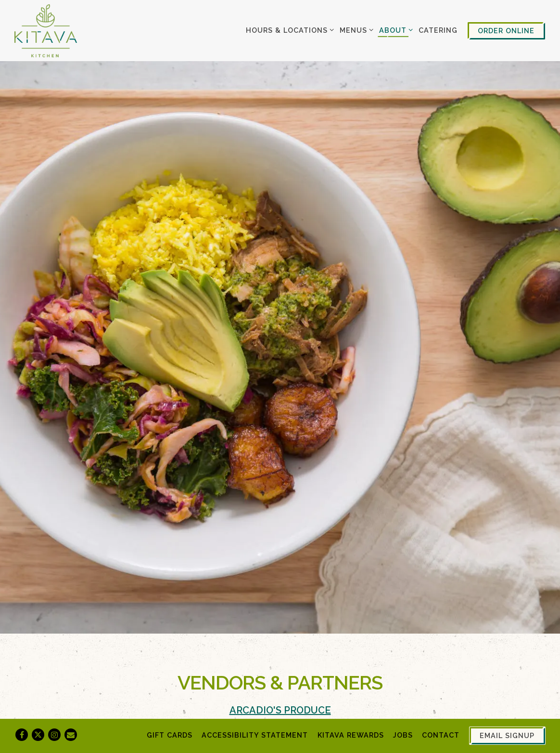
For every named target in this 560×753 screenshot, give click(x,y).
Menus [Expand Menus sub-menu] (355, 29)
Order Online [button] (506, 31)
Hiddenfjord (202, 710)
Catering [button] (438, 30)
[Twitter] (38, 735)
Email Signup (507, 735)
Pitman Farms (202, 673)
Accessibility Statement (255, 735)
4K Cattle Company (222, 691)
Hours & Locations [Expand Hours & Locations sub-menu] (288, 29)
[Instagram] (54, 735)
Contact (441, 735)
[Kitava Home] (46, 30)
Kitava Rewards (351, 735)
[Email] (71, 735)
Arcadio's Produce (280, 636)
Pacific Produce (280, 655)
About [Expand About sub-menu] (394, 29)
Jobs (403, 735)
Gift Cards (170, 735)
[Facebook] (22, 735)
